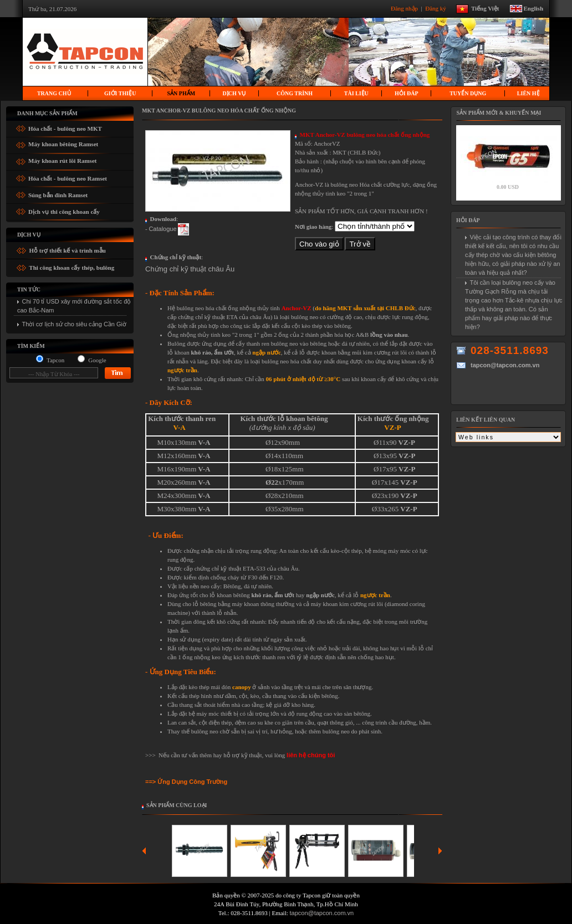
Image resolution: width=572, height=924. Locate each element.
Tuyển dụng (468, 93)
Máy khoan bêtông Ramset (63, 143)
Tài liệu (356, 93)
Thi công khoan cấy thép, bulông (71, 268)
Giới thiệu (120, 93)
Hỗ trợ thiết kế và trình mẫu (67, 250)
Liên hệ (528, 93)
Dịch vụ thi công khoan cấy (64, 210)
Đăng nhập (405, 8)
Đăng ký (436, 8)
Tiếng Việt (489, 8)
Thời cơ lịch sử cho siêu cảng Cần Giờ (75, 324)
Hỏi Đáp (407, 93)
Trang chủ (54, 93)
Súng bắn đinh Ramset (58, 193)
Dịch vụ (234, 93)
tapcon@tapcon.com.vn (322, 913)
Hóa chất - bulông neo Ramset (68, 176)
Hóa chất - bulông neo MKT (65, 127)
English (533, 8)
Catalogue (162, 229)
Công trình (295, 93)
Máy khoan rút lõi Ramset (62, 159)
